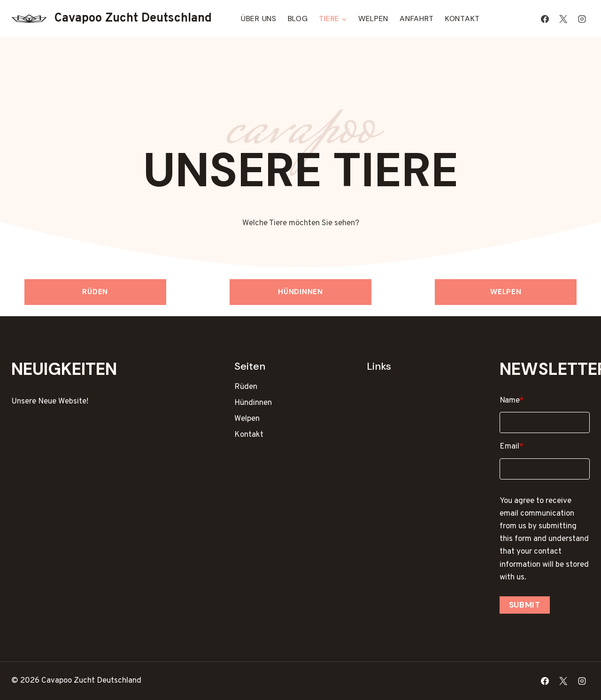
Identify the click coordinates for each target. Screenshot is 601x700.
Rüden (95, 292)
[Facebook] (545, 19)
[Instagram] (582, 19)
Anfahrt (417, 19)
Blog (298, 19)
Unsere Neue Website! (50, 402)
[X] (563, 19)
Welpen (373, 19)
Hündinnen (300, 292)
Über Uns (259, 19)
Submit (525, 605)
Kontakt (462, 19)
